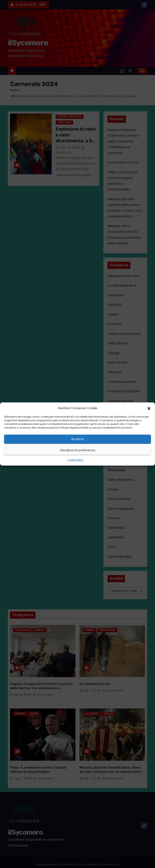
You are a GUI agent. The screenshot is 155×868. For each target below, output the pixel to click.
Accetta (77, 439)
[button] (149, 408)
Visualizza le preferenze (77, 450)
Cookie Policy (75, 460)
